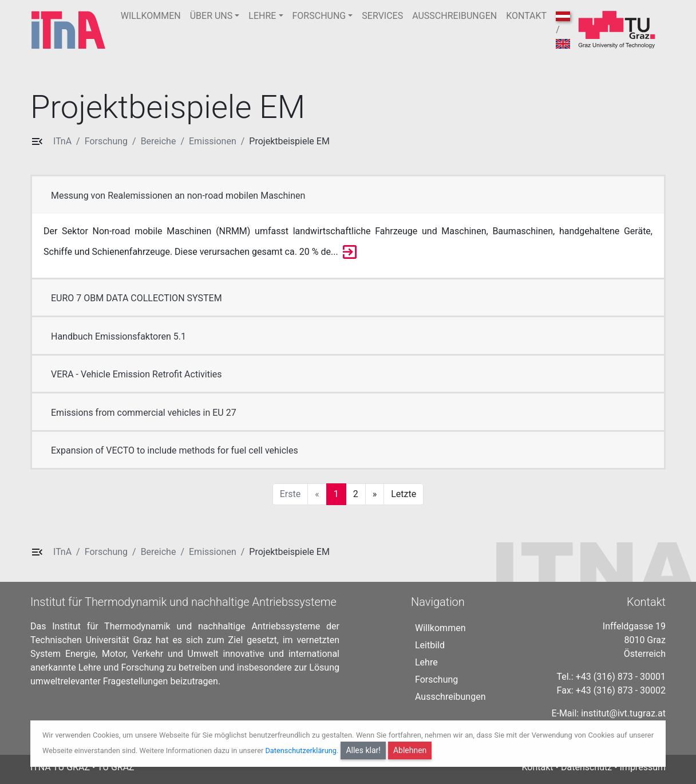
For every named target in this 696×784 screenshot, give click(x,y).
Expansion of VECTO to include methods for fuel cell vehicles (175, 450)
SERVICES (382, 16)
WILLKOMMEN (151, 16)
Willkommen (440, 628)
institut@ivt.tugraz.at (623, 713)
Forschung (106, 141)
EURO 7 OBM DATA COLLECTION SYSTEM (137, 298)
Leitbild (430, 645)
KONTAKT (526, 16)
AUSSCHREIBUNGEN (454, 16)
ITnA (62, 141)
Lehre (426, 662)
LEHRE (262, 16)
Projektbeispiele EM (289, 141)
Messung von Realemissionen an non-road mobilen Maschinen (178, 196)
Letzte (404, 494)
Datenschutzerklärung (301, 750)
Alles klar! (363, 750)
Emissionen (213, 141)
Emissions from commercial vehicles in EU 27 (144, 413)
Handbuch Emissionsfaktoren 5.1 (118, 336)
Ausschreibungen (450, 697)
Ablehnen (410, 750)
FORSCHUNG (319, 16)
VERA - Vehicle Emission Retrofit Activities (137, 374)
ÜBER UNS (211, 16)
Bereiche (159, 141)
